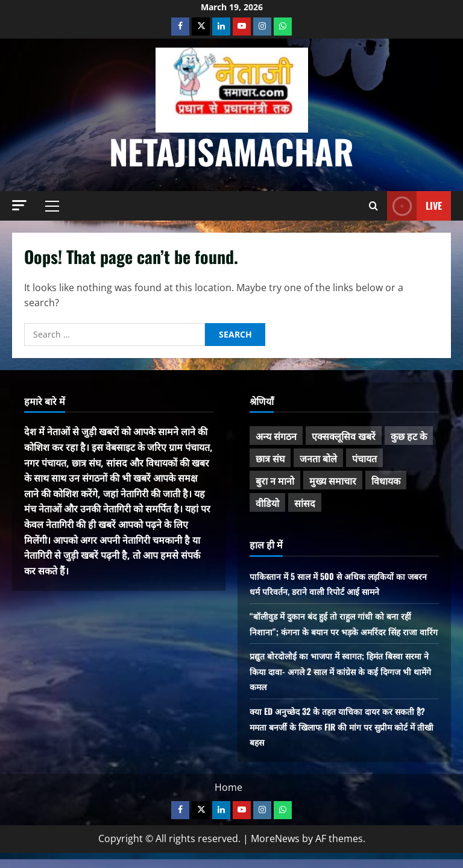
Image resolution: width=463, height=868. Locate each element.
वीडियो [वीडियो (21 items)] (267, 503)
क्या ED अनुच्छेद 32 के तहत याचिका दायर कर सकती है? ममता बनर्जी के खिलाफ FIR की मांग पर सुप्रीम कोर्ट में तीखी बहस (341, 742)
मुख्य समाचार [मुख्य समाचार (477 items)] (333, 480)
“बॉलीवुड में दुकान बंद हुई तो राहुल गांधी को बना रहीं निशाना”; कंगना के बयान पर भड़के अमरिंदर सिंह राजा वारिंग (343, 631)
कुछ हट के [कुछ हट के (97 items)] (409, 436)
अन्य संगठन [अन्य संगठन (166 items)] (276, 436)
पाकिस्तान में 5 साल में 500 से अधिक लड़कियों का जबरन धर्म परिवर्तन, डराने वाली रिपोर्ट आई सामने (336, 583)
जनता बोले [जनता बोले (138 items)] (318, 458)
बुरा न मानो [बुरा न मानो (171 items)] (275, 480)
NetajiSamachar (231, 151)
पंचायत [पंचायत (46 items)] (364, 458)
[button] (19, 205)
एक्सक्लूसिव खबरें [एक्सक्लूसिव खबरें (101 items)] (344, 436)
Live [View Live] (414, 206)
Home (228, 802)
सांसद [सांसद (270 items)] (305, 503)
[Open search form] (373, 206)
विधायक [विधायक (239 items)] (386, 480)
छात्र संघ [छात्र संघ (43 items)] (270, 458)
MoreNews (275, 854)
